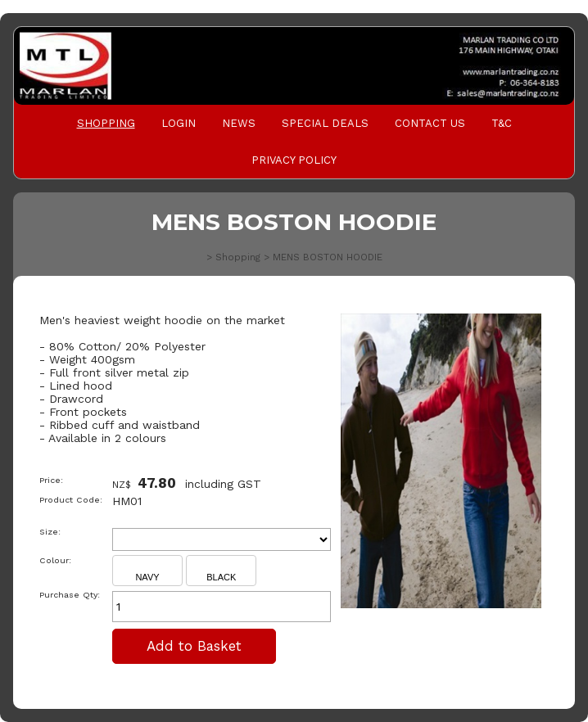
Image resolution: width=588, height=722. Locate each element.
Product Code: (71, 500)
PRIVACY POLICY (294, 160)
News (239, 123)
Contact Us (430, 123)
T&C (502, 123)
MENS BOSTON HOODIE (328, 257)
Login (179, 123)
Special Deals (325, 123)
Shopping (106, 123)
